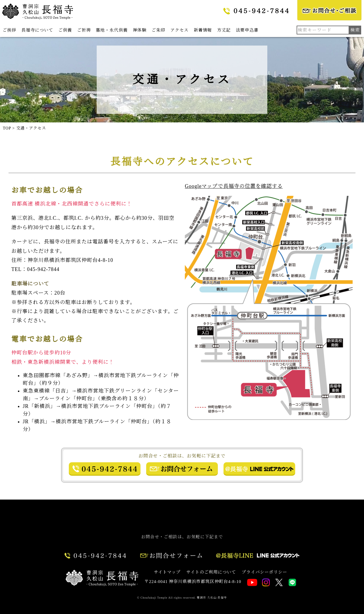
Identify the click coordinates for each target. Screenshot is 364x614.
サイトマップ (167, 572)
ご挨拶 (9, 30)
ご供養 (65, 30)
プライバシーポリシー (264, 572)
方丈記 (224, 30)
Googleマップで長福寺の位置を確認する (234, 186)
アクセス (179, 30)
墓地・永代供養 (112, 30)
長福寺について (37, 30)
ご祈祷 (84, 30)
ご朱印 (158, 30)
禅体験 (140, 30)
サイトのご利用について (211, 572)
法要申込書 (247, 30)
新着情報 (203, 30)
